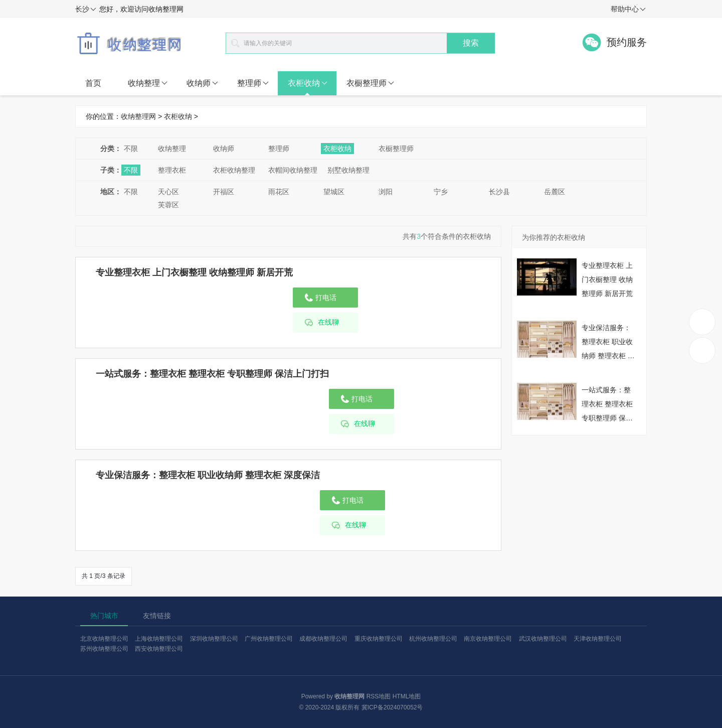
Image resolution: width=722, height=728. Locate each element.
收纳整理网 (138, 116)
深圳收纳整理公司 (214, 639)
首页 (93, 83)
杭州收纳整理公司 (433, 639)
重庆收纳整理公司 (379, 639)
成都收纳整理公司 (323, 639)
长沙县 (499, 192)
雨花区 (279, 192)
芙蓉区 (168, 205)
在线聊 (328, 322)
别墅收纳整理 (348, 170)
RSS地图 (379, 696)
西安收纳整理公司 (159, 649)
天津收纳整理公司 (598, 639)
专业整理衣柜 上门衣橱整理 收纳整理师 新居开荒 (194, 272)
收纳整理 (148, 83)
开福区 (224, 192)
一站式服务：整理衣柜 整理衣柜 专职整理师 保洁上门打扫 (212, 374)
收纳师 (202, 83)
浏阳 (386, 192)
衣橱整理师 (370, 83)
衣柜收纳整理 (234, 170)
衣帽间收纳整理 (293, 170)
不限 (131, 149)
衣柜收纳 (308, 83)
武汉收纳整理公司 (543, 639)
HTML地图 (407, 696)
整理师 (253, 83)
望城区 (334, 192)
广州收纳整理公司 (269, 639)
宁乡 (441, 192)
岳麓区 (555, 192)
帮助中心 (628, 10)
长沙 (86, 10)
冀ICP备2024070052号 (392, 707)
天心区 (168, 192)
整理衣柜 (172, 170)
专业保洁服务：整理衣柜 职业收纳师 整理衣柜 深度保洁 (208, 475)
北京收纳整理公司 (104, 639)
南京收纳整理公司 (488, 639)
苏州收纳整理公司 (104, 649)
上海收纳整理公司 (159, 639)
